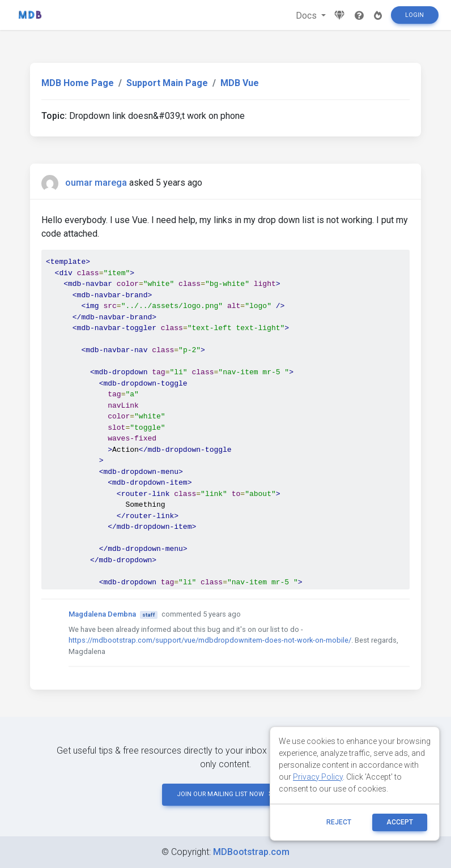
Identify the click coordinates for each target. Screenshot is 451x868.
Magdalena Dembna (102, 614)
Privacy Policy (318, 777)
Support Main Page (167, 83)
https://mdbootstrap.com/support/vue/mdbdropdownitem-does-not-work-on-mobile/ (210, 640)
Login (414, 15)
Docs (307, 16)
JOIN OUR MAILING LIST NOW (226, 794)
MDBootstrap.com (251, 852)
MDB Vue (240, 83)
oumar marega (96, 183)
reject (339, 822)
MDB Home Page (78, 83)
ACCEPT (400, 822)
